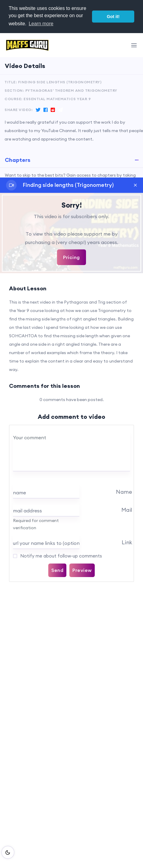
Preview (82, 570)
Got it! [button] (113, 17)
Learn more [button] (41, 24)
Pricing (71, 257)
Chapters (18, 160)
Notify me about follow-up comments (60, 556)
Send (57, 570)
